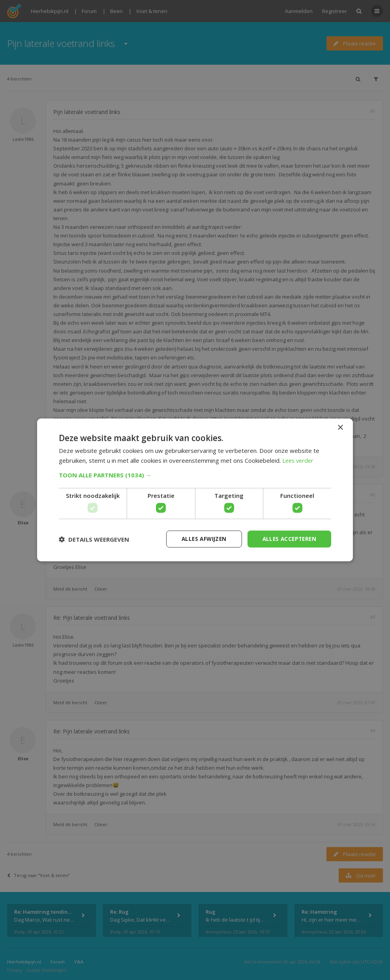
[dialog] (195, 490)
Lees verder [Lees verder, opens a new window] (299, 460)
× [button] (340, 427)
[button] (195, 475)
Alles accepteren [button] (288, 539)
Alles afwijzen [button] (200, 539)
